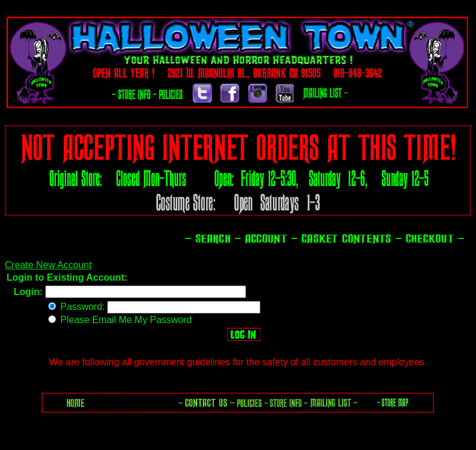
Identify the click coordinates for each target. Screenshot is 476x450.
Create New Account (48, 265)
